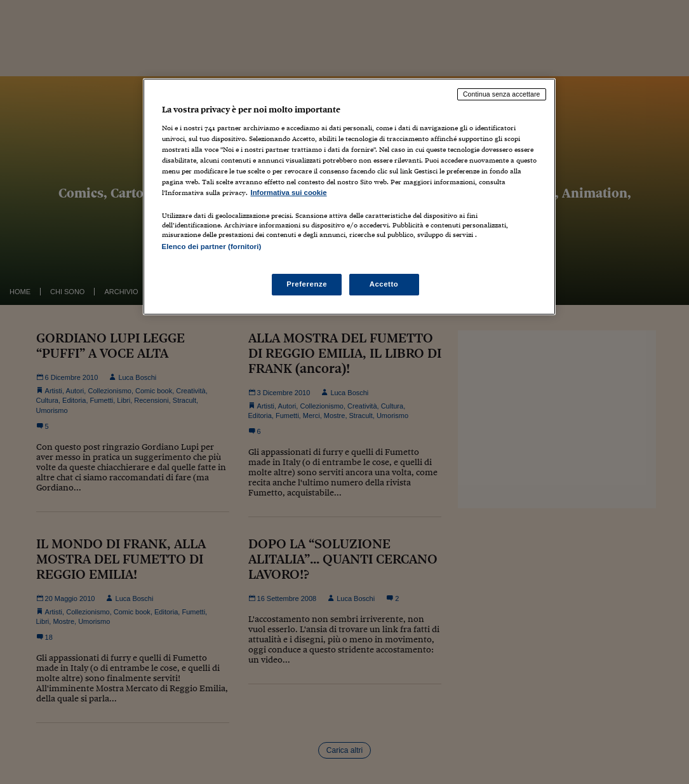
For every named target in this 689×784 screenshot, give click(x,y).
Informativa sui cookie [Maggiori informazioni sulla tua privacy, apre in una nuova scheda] (289, 193)
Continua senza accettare (502, 94)
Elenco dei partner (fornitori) (212, 247)
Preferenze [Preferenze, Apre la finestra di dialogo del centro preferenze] (307, 284)
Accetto (384, 284)
